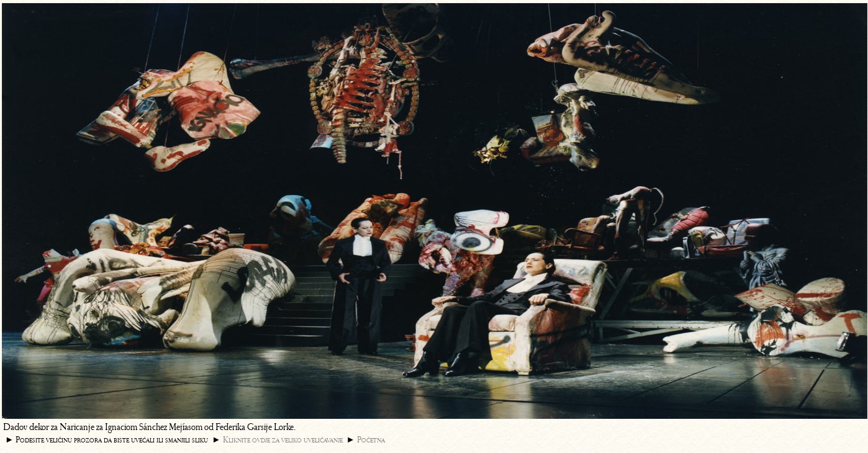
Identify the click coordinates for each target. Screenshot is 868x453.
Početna (371, 440)
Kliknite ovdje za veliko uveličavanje (283, 440)
